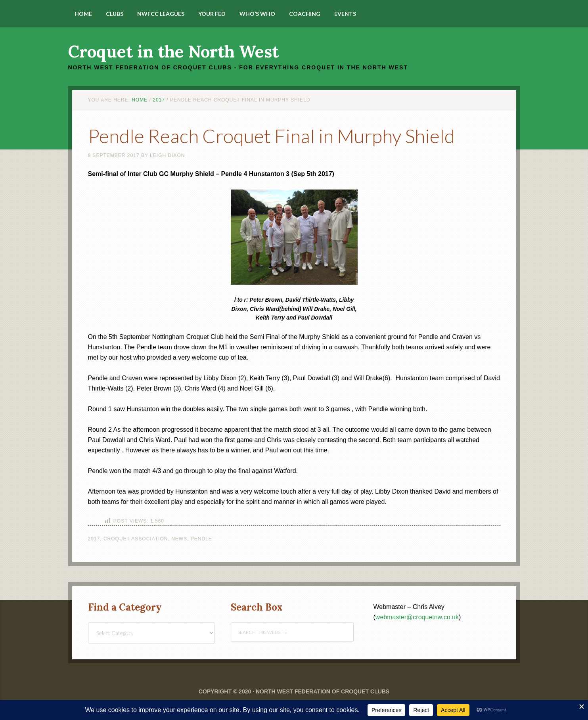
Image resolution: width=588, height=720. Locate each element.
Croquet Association (136, 539)
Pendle (201, 539)
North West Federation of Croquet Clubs (323, 691)
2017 (94, 539)
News (179, 539)
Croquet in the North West (173, 52)
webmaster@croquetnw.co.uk (417, 617)
